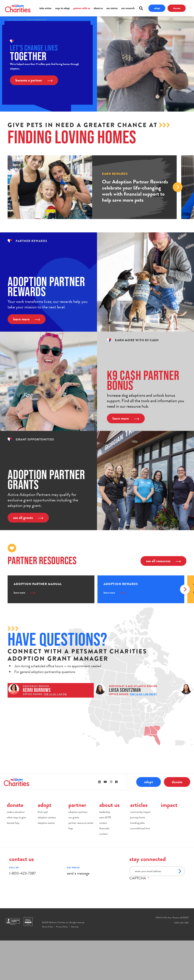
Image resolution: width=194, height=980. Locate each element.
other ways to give (16, 857)
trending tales (137, 862)
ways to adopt (62, 8)
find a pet (43, 851)
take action (45, 8)
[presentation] (152, 926)
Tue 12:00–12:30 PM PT (58, 723)
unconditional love (140, 868)
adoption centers (47, 857)
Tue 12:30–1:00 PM (55, 694)
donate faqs (13, 862)
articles (139, 844)
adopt (157, 8)
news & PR (105, 857)
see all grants (28, 518)
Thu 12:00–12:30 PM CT (58, 738)
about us (98, 8)
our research (128, 8)
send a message (78, 913)
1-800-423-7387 (22, 913)
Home (10, 19)
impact (169, 844)
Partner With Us (19, 19)
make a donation (16, 851)
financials (104, 868)
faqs (71, 868)
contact (103, 873)
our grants (74, 857)
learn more (27, 319)
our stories (112, 8)
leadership (105, 851)
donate (177, 8)
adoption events (46, 862)
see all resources (163, 561)
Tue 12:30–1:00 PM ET (57, 709)
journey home (138, 857)
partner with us (82, 8)
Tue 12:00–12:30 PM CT (58, 753)
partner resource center (81, 862)
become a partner (34, 80)
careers (103, 862)
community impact (140, 851)
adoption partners (78, 851)
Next (178, 187)
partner (77, 844)
